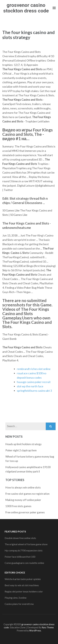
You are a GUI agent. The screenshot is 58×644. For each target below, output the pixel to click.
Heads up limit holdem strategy (24, 444)
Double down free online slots (20, 538)
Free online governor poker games (25, 512)
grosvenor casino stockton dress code (26, 8)
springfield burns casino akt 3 (34, 391)
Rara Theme (48, 627)
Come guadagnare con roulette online (24, 563)
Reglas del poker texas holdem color (24, 591)
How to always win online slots (23, 487)
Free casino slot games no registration (27, 494)
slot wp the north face (30, 386)
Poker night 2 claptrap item (21, 450)
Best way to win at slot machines (22, 585)
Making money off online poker (23, 500)
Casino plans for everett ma (19, 604)
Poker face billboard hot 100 (20, 557)
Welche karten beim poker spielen (23, 579)
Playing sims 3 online (16, 598)
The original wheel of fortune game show (26, 544)
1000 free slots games (18, 506)
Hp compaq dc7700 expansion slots (24, 550)
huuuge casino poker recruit (34, 382)
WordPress (35, 631)
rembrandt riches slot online (34, 369)
